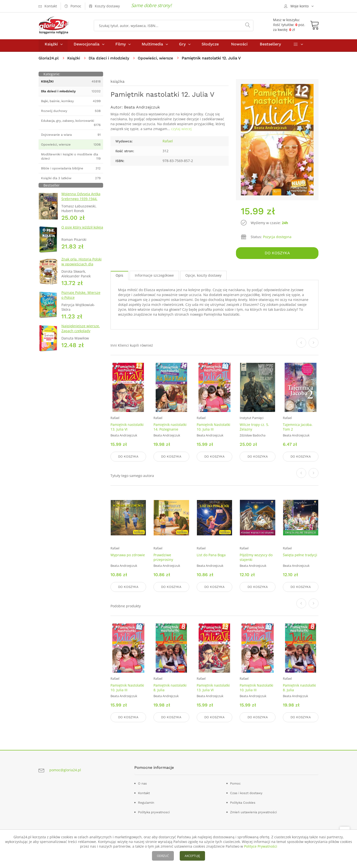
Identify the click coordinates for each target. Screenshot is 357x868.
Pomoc (235, 783)
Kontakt (144, 792)
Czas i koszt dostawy (246, 792)
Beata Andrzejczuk (142, 109)
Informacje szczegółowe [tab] (154, 277)
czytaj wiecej (181, 131)
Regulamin (146, 802)
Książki (51, 46)
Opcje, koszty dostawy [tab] (203, 277)
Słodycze (210, 46)
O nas (142, 783)
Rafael (168, 143)
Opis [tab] (119, 277)
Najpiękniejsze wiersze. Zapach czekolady (81, 331)
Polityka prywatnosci (154, 811)
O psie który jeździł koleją (82, 229)
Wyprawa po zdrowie (128, 556)
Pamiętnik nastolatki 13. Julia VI (127, 428)
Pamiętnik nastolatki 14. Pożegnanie (170, 428)
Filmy (121, 46)
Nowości (239, 46)
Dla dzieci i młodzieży (110, 60)
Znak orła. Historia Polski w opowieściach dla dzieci (82, 266)
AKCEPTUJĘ (192, 856)
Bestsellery (270, 46)
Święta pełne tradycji (300, 556)
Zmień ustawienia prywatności (253, 811)
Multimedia (152, 46)
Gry (182, 46)
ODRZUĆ (163, 856)
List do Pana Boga (211, 556)
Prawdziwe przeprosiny (163, 558)
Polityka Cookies (243, 802)
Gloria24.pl (49, 60)
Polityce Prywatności (261, 846)
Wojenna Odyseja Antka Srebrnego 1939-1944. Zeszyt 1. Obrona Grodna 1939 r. (82, 203)
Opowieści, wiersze (157, 60)
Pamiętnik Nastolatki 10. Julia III (213, 428)
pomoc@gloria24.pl (65, 769)
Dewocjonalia (87, 46)
